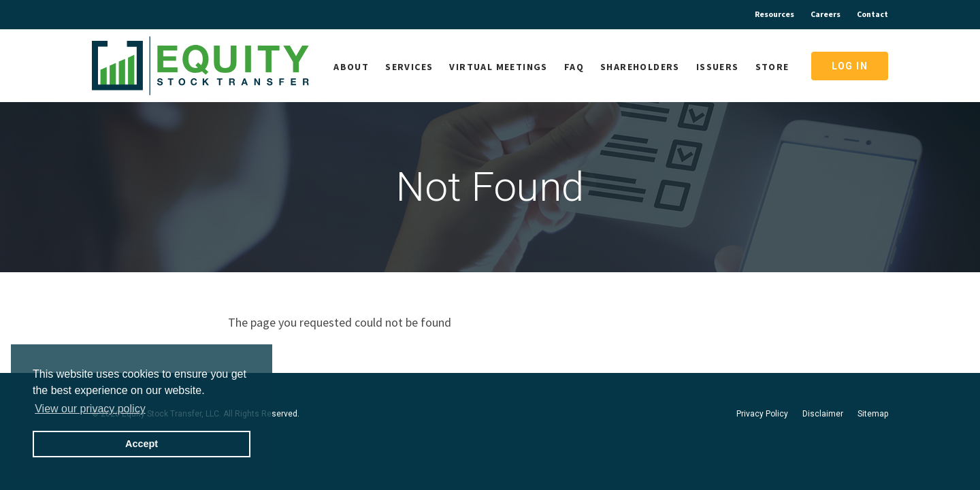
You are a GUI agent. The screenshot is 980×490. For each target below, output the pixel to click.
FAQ (574, 67)
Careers (826, 14)
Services (409, 67)
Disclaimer (823, 414)
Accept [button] (142, 444)
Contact (872, 14)
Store (772, 67)
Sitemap (873, 414)
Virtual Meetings (498, 67)
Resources (774, 14)
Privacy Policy (762, 414)
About (351, 67)
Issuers (718, 67)
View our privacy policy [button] (90, 409)
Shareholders (640, 67)
